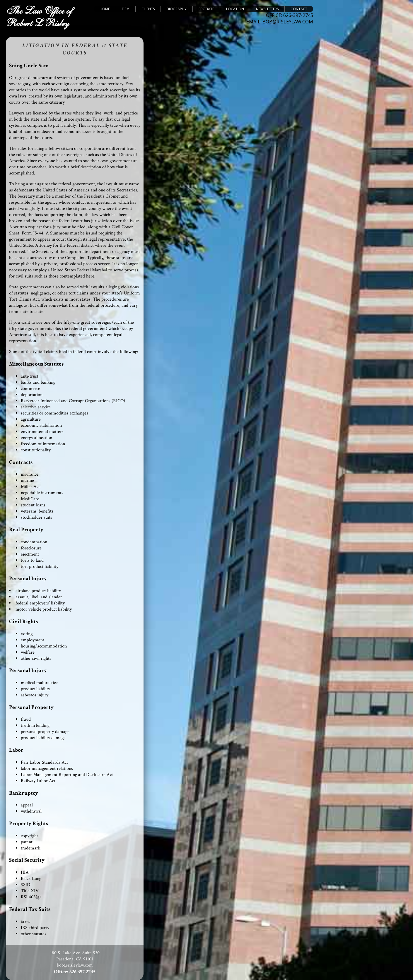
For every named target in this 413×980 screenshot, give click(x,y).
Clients (148, 9)
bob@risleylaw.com (75, 965)
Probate (206, 9)
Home (105, 9)
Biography (177, 9)
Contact (299, 9)
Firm (126, 9)
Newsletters (267, 9)
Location (235, 9)
